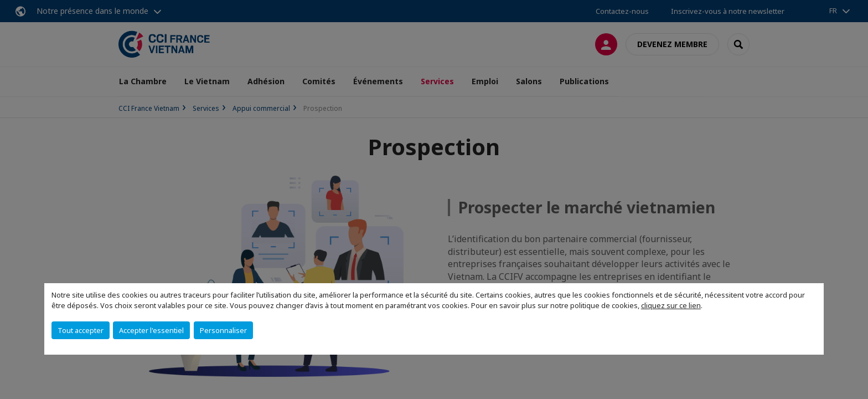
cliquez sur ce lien (671, 305)
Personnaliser (223, 330)
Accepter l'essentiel (151, 330)
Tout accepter (81, 330)
